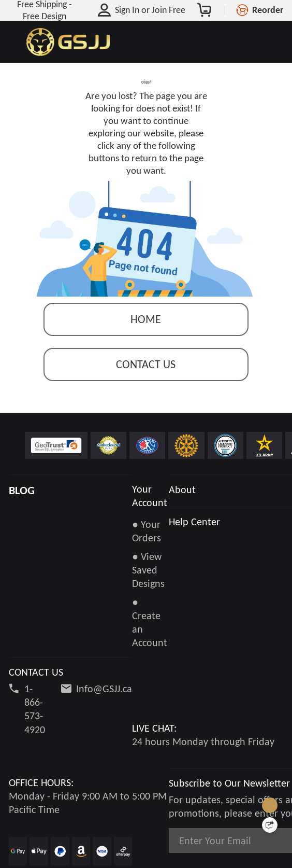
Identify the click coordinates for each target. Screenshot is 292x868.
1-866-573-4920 (35, 698)
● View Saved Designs (148, 585)
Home (146, 335)
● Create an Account (156, 625)
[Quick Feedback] (270, 825)
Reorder (268, 10)
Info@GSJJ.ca (104, 678)
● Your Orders (147, 547)
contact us (146, 380)
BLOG (22, 506)
